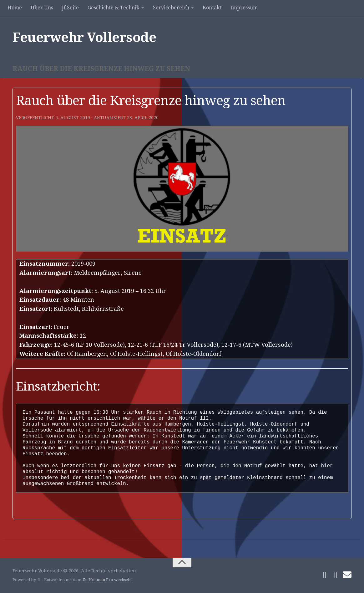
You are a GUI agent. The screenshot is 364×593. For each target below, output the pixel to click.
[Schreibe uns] (347, 575)
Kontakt (212, 8)
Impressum (244, 8)
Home (15, 8)
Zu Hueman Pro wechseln (107, 580)
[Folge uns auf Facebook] (325, 575)
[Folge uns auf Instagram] (336, 575)
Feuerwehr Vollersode (84, 37)
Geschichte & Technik (114, 8)
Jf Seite (70, 8)
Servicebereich (171, 8)
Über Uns (42, 8)
